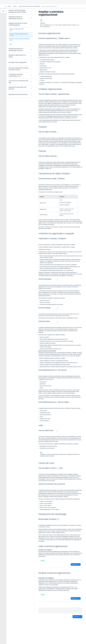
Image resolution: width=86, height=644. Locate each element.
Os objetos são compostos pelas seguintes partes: (51, 192)
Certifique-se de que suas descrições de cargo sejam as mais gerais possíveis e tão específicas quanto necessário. (60, 455)
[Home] (5, 6)
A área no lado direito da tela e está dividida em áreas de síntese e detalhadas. (58, 265)
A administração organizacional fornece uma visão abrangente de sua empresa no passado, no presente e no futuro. (60, 526)
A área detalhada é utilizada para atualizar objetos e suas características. (57, 270)
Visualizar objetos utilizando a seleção (50, 349)
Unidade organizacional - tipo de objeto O (50, 509)
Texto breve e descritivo (65, 202)
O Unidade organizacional (46, 76)
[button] (76, 564)
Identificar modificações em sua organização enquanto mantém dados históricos (59, 363)
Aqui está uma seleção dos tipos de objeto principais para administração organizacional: (59, 499)
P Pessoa (42, 80)
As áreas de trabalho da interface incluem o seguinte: (57, 247)
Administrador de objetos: (45, 249)
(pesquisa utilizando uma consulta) (51, 304)
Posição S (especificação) (46, 78)
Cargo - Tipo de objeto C (46, 505)
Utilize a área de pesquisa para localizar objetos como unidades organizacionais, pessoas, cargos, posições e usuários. (61, 257)
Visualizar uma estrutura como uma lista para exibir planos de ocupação (57, 341)
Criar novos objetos (44, 337)
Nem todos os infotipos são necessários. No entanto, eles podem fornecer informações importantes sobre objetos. (59, 228)
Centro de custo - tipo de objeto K (48, 507)
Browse (9, 6)
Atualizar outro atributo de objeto (48, 72)
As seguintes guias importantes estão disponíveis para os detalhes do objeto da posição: (59, 408)
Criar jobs (42, 64)
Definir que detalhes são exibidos (48, 343)
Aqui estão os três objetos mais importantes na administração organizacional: (57, 74)
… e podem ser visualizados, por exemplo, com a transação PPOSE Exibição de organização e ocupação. (60, 83)
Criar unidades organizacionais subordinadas (50, 62)
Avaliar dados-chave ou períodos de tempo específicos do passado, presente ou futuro (61, 367)
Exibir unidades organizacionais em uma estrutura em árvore (54, 339)
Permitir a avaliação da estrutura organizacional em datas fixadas (55, 365)
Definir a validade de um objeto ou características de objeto (54, 361)
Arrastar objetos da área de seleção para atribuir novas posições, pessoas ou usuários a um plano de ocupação (61, 346)
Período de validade (64, 205)
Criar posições (43, 66)
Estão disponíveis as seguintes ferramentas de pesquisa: (52, 298)
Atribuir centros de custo (46, 68)
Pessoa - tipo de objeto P (46, 503)
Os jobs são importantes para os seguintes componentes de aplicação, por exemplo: (59, 444)
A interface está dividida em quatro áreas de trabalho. (57, 245)
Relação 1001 (43, 209)
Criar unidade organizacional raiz (47, 60)
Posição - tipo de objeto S (46, 501)
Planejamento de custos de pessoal (48, 446)
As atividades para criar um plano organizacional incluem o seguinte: (54, 57)
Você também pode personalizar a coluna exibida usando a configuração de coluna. (58, 318)
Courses (15, 6)
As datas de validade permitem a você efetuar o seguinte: (52, 358)
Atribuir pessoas (44, 70)
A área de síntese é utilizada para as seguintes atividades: (52, 335)
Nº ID (61, 200)
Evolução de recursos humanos (47, 448)
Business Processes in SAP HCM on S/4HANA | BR (29, 6)
